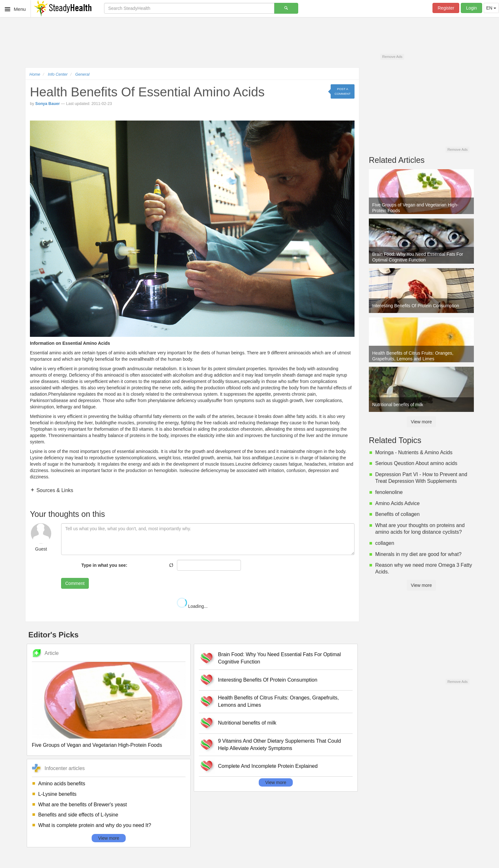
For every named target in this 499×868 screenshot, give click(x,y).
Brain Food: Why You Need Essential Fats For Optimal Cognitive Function (279, 658)
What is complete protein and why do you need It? (95, 825)
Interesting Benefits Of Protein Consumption (268, 680)
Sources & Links (54, 490)
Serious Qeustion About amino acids (416, 463)
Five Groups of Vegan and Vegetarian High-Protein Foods (97, 745)
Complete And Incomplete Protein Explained (268, 766)
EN (491, 8)
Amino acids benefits (62, 784)
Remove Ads (392, 57)
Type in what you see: (104, 565)
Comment (75, 583)
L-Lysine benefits (57, 794)
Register (446, 8)
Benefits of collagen (397, 514)
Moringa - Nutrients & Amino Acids (414, 452)
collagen (385, 543)
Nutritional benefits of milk (247, 723)
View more (109, 838)
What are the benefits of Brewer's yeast (83, 805)
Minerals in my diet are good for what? (418, 554)
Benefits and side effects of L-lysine (78, 815)
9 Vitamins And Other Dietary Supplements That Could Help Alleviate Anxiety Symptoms (279, 745)
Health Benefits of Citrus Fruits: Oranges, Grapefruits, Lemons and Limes (278, 701)
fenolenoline (389, 492)
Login (471, 8)
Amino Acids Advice (397, 503)
